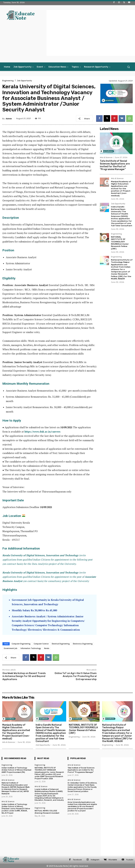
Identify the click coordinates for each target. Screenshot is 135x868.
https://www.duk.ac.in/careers (42, 432)
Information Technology (31, 648)
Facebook (77, 860)
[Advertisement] (91, 33)
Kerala (47, 648)
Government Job (11, 648)
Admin (9, 119)
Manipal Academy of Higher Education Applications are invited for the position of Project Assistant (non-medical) (121, 189)
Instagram (95, 860)
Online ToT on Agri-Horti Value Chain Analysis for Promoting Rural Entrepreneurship (76, 676)
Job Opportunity (24, 81)
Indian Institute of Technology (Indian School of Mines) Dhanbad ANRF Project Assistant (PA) (16, 770)
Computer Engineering (21, 644)
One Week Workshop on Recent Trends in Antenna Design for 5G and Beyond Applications (24, 676)
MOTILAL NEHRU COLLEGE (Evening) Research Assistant (47, 812)
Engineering (8, 81)
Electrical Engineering (61, 644)
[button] (129, 67)
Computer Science (41, 644)
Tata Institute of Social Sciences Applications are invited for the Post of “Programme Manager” (115, 165)
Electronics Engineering (83, 644)
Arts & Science (106, 158)
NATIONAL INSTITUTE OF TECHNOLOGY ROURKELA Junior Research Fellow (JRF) (120, 243)
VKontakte (113, 860)
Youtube (130, 860)
